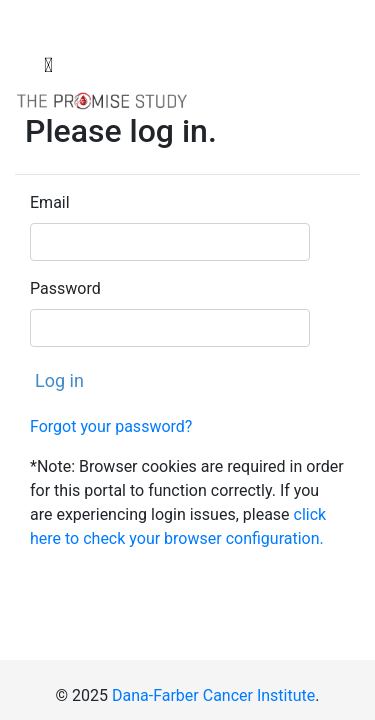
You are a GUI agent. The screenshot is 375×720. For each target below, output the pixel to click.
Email (50, 202)
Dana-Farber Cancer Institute (213, 695)
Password (65, 288)
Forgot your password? (111, 426)
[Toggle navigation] (48, 65)
